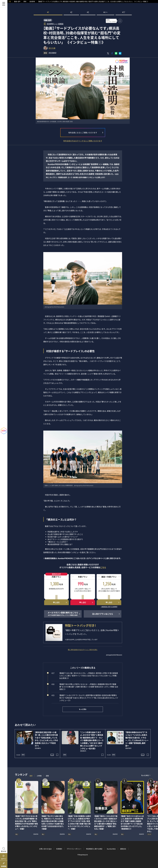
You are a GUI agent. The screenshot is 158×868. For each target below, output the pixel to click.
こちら (103, 567)
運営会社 (123, 849)
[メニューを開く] (4, 4)
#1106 (109, 755)
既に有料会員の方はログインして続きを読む (83, 650)
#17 (124, 13)
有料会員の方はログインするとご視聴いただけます (83, 141)
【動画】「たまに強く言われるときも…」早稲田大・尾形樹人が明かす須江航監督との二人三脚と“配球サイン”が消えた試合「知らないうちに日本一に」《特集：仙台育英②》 (85, 676)
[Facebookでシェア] (112, 53)
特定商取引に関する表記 (94, 849)
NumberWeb (111, 849)
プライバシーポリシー (74, 849)
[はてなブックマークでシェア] (120, 53)
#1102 (18, 755)
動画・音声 (17, 1)
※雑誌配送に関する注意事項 (109, 607)
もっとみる (145, 775)
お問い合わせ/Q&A (45, 849)
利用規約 (59, 849)
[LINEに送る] (116, 53)
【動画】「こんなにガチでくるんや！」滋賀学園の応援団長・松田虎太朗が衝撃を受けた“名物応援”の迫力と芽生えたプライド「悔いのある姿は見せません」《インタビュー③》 (85, 698)
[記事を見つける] (4, 849)
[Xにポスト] (108, 53)
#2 (71, 13)
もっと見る (83, 709)
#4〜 (106, 13)
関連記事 (155, 858)
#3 (88, 13)
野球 (25, 1)
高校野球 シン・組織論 (55, 24)
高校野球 (32, 1)
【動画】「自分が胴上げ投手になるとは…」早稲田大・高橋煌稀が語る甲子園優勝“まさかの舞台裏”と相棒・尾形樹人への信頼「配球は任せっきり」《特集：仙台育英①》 (85, 687)
